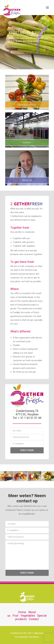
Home (22, 612)
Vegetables (28, 616)
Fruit (15, 616)
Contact (34, 619)
